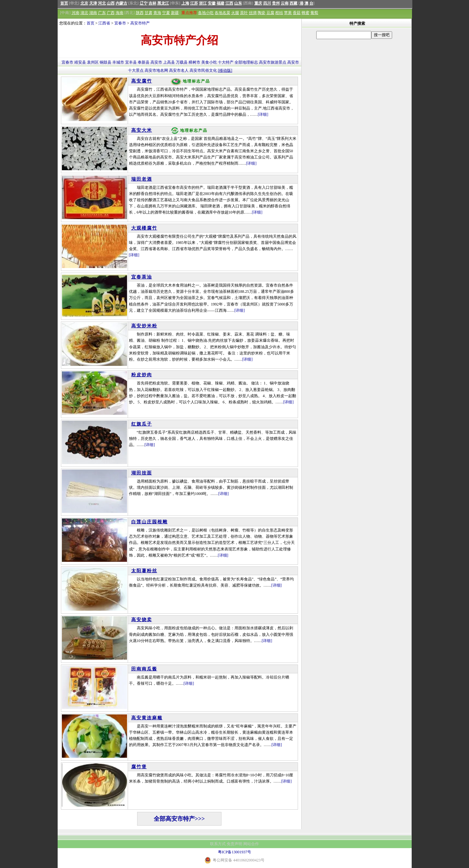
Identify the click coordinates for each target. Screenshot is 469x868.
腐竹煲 (139, 767)
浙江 (203, 3)
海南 (120, 13)
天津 (93, 3)
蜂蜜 (306, 13)
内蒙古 (121, 3)
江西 (229, 3)
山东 (238, 3)
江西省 (104, 23)
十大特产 (226, 62)
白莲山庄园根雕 (149, 522)
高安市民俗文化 (203, 70)
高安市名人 (179, 70)
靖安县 (80, 62)
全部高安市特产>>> (179, 819)
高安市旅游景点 (273, 62)
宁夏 (166, 13)
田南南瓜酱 (144, 669)
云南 (285, 3)
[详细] (263, 114)
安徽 (212, 3)
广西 (111, 13)
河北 (102, 3)
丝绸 (253, 13)
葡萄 (314, 13)
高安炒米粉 (144, 326)
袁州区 (93, 62)
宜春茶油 (142, 277)
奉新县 (144, 62)
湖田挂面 (142, 473)
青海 (157, 13)
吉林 (152, 3)
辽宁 (144, 3)
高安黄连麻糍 (147, 718)
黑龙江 (163, 3)
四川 (267, 3)
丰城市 (118, 62)
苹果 (288, 13)
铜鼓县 (106, 62)
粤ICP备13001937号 (235, 852)
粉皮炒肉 (142, 375)
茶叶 (244, 13)
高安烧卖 (142, 620)
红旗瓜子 (142, 424)
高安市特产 (140, 23)
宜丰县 (131, 62)
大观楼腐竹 (144, 228)
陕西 (140, 13)
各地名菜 (222, 13)
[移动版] (225, 70)
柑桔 (279, 13)
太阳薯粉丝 (144, 571)
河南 (76, 13)
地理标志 (250, 62)
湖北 (84, 13)
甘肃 (149, 13)
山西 (111, 3)
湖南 (93, 13)
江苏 (194, 3)
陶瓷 (262, 13)
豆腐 (270, 13)
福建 (220, 3)
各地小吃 (206, 13)
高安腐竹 (142, 81)
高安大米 (142, 130)
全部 (238, 62)
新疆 (175, 13)
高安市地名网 (156, 70)
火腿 (235, 13)
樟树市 (194, 62)
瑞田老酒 (142, 179)
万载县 (182, 62)
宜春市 (120, 23)
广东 (102, 13)
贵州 (276, 3)
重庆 (258, 3)
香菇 (297, 13)
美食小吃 (209, 62)
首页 (64, 3)
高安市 (156, 62)
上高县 (169, 62)
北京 (84, 3)
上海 (185, 3)
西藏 (293, 3)
